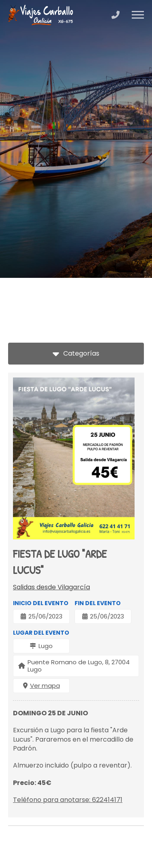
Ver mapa (45, 686)
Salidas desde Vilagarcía (51, 587)
